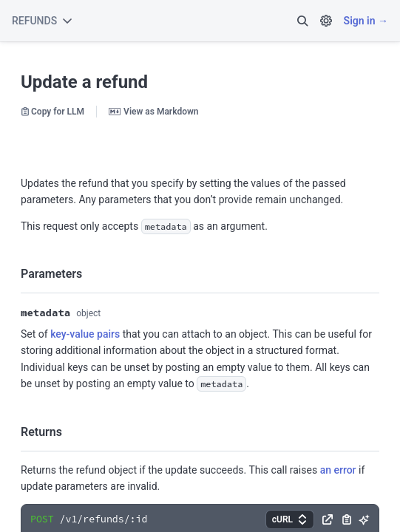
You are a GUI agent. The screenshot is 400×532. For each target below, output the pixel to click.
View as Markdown (153, 112)
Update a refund (84, 82)
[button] (302, 21)
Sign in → (366, 21)
